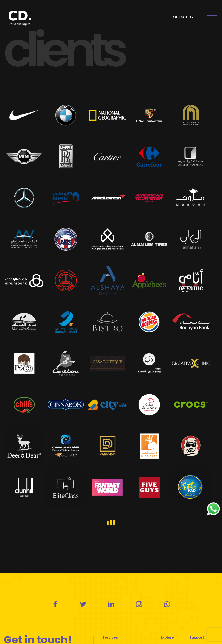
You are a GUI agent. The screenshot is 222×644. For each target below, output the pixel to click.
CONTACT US (182, 17)
